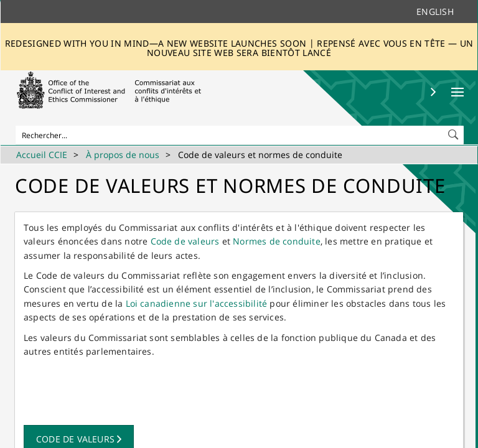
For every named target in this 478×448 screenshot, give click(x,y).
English (435, 12)
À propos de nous (123, 155)
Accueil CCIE (42, 155)
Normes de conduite (277, 241)
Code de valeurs (185, 241)
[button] (454, 132)
